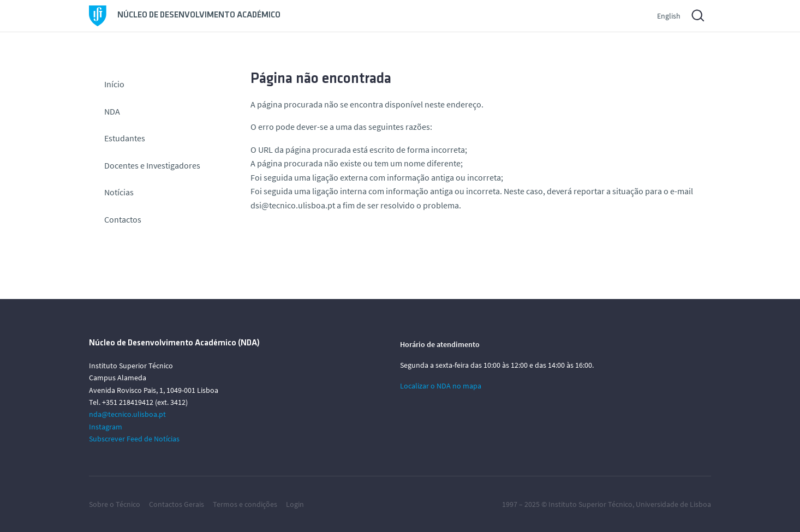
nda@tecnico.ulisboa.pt (127, 414)
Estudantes (125, 138)
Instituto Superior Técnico (590, 504)
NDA (112, 111)
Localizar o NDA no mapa (441, 386)
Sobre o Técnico (115, 504)
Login (295, 504)
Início (114, 84)
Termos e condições (245, 504)
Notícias (119, 192)
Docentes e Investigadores (152, 165)
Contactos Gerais (177, 504)
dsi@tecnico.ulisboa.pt (293, 205)
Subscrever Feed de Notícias (134, 439)
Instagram (106, 427)
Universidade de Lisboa (673, 504)
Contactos (123, 219)
